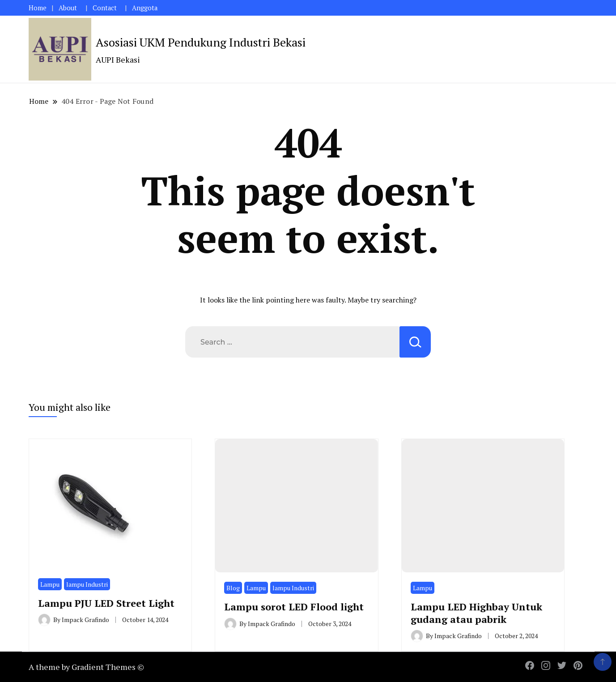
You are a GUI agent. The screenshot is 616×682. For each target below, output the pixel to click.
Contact (105, 8)
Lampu (50, 584)
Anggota (145, 8)
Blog (233, 588)
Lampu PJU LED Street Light (106, 603)
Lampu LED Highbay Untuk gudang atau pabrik (476, 613)
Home (38, 8)
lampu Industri (87, 584)
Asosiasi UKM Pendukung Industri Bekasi (201, 42)
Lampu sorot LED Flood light (294, 607)
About (68, 8)
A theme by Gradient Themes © (86, 667)
